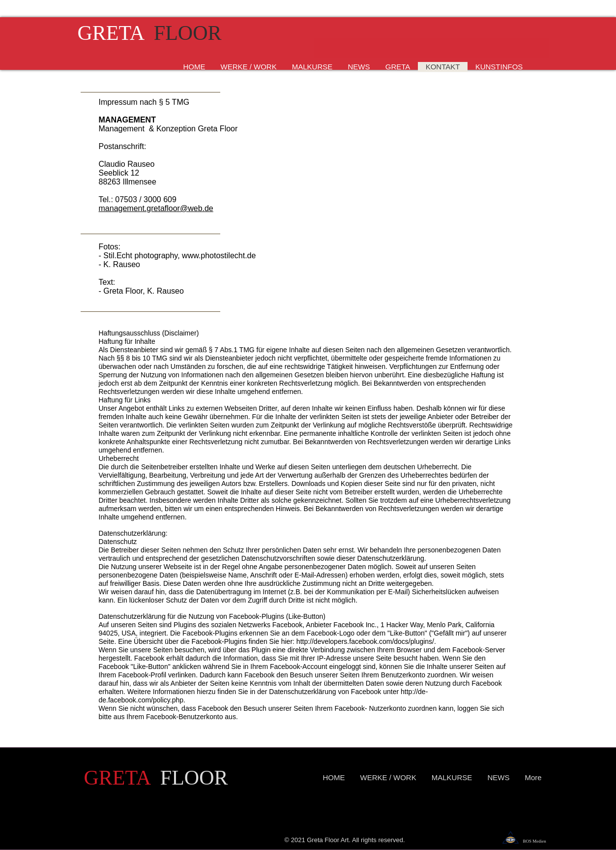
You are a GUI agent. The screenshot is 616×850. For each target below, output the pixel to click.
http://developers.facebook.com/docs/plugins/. (366, 641)
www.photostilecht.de (219, 256)
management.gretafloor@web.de (156, 208)
